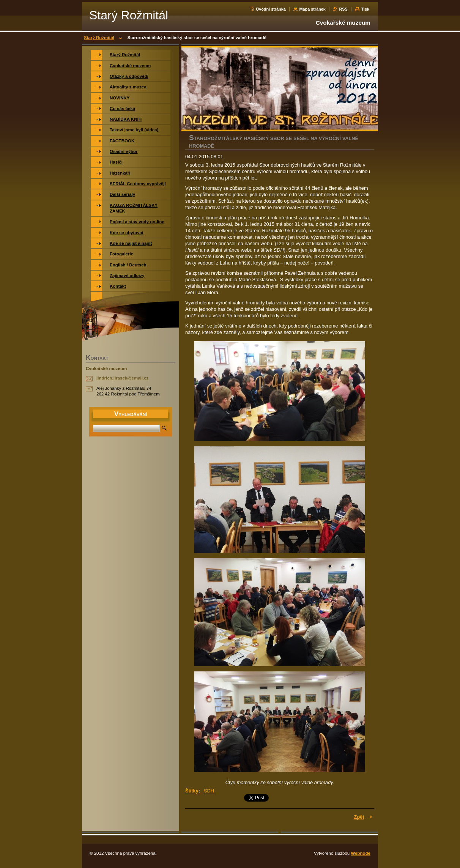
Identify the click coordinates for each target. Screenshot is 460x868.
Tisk (365, 9)
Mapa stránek (312, 9)
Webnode (361, 853)
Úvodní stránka (271, 9)
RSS (343, 9)
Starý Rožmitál (99, 38)
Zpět (359, 817)
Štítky (192, 791)
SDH (209, 791)
